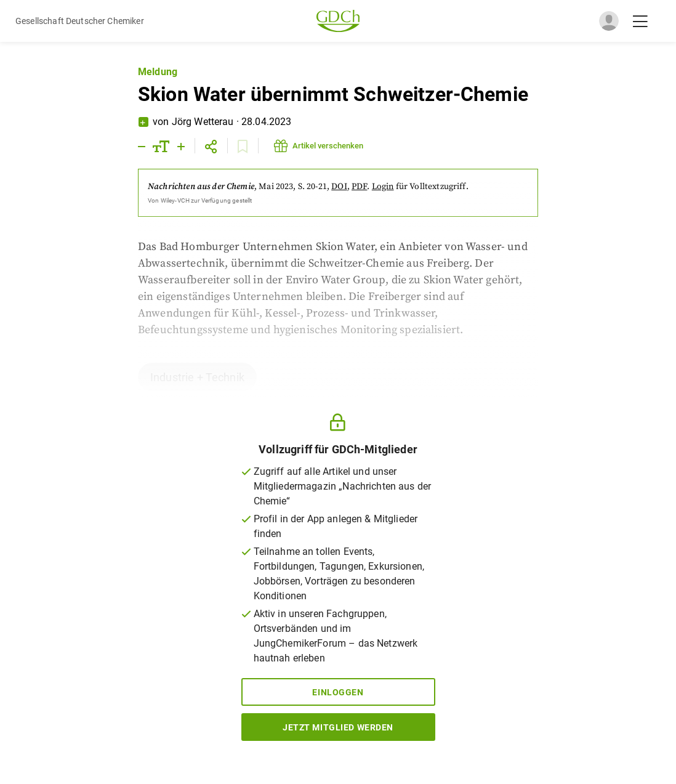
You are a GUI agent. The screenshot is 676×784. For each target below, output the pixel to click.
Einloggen (338, 692)
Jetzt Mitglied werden (338, 727)
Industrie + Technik (197, 377)
